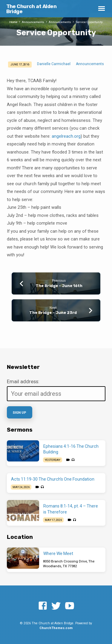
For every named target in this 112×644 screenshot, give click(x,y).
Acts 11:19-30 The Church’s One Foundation (53, 479)
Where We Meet (58, 553)
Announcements (33, 22)
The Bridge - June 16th (59, 286)
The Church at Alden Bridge (32, 9)
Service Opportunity (89, 22)
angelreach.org (66, 136)
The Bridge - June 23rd (53, 313)
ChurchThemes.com (56, 628)
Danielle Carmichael (54, 64)
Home (13, 22)
